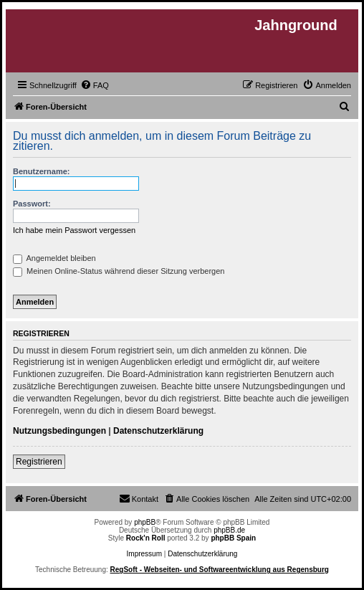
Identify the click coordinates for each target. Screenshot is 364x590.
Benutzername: (41, 171)
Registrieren (39, 462)
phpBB (145, 522)
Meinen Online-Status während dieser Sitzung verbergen (119, 271)
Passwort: (32, 204)
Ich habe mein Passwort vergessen (74, 230)
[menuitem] (95, 85)
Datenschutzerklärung (158, 431)
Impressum (144, 554)
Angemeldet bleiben (54, 258)
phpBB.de (229, 530)
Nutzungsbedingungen (59, 431)
